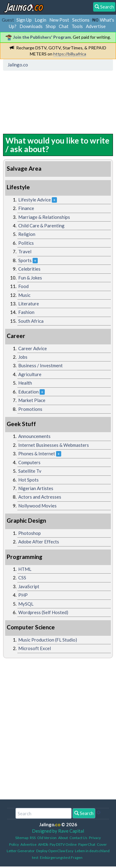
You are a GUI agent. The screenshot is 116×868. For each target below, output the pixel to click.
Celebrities (29, 269)
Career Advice (33, 348)
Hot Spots (28, 480)
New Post (59, 20)
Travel (25, 251)
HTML (25, 569)
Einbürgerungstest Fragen (61, 857)
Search (84, 813)
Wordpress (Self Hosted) (43, 612)
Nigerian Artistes (36, 488)
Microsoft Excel (35, 648)
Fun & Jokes (30, 278)
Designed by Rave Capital (58, 831)
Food (23, 286)
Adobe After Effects (39, 542)
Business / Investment (40, 365)
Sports (25, 260)
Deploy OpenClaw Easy (55, 851)
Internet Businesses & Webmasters (54, 445)
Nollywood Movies (37, 506)
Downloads (31, 26)
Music (24, 295)
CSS (22, 578)
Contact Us (78, 838)
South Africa (31, 321)
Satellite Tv (30, 471)
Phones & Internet (37, 454)
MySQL (26, 604)
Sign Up (24, 20)
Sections (81, 20)
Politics (26, 243)
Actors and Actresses (40, 497)
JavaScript (29, 586)
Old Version (47, 838)
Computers (29, 462)
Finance (26, 208)
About (63, 838)
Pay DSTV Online (63, 844)
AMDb (43, 844)
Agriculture (30, 374)
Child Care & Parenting (41, 226)
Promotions (30, 409)
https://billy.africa (70, 54)
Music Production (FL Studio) (48, 640)
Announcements (34, 436)
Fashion (26, 312)
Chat (64, 26)
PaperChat (87, 844)
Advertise (96, 26)
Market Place (32, 400)
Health (25, 383)
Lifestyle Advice (35, 200)
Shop (51, 26)
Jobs (23, 357)
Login (40, 20)
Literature (29, 304)
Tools (77, 26)
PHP (23, 595)
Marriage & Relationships (44, 217)
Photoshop (30, 533)
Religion (27, 234)
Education (28, 392)
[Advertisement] (54, 101)
